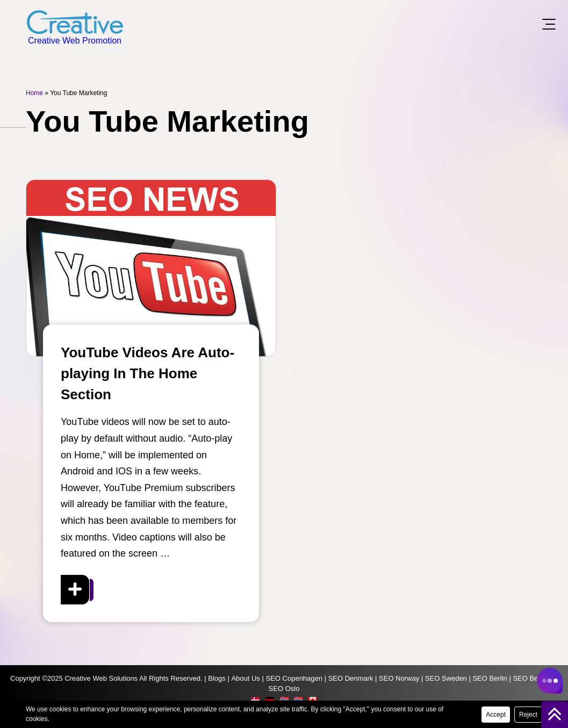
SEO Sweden (446, 678)
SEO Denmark (351, 678)
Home (34, 93)
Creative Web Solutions (101, 678)
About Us (245, 678)
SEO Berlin (490, 678)
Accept (496, 715)
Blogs (217, 678)
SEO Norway (399, 678)
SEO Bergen (532, 678)
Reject (528, 715)
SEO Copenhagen (294, 678)
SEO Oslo (284, 689)
